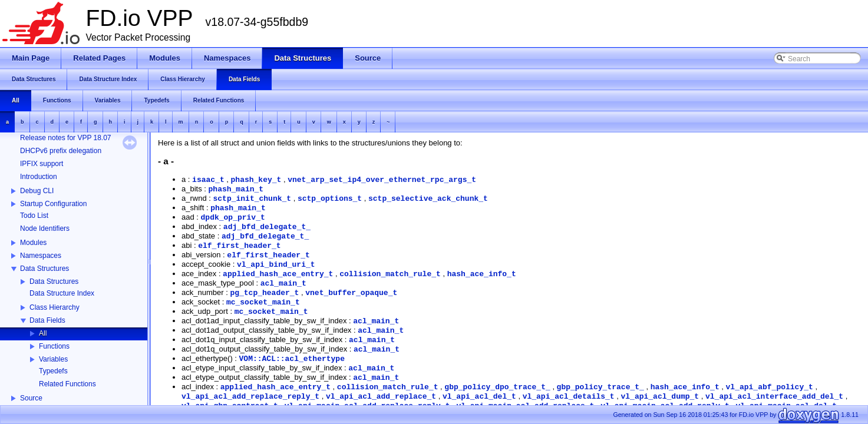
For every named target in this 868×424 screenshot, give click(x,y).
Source (31, 398)
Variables (53, 359)
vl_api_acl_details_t (569, 397)
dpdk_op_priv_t (233, 218)
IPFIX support (42, 164)
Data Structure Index (62, 293)
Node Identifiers (45, 228)
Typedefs (53, 371)
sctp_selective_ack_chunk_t (428, 199)
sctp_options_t (330, 199)
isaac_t (208, 180)
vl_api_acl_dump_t (660, 397)
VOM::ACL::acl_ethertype (292, 359)
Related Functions (67, 384)
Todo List (34, 216)
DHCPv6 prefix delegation (61, 151)
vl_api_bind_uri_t (276, 265)
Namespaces (41, 256)
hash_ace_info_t (482, 274)
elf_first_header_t (239, 246)
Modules (33, 243)
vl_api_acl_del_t (479, 397)
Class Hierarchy (55, 307)
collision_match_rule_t (390, 274)
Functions (54, 346)
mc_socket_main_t (263, 302)
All (43, 333)
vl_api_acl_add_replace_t (381, 397)
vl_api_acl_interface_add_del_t (774, 397)
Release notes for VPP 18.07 (66, 138)
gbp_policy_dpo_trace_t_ (497, 387)
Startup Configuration (53, 204)
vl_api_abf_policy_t (770, 387)
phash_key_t (256, 180)
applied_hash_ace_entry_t (278, 274)
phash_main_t (236, 189)
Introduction (39, 177)
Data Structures (44, 269)
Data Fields (47, 320)
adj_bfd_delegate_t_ (267, 227)
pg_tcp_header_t (264, 293)
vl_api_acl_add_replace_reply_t (250, 397)
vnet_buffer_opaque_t (351, 293)
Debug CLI (37, 191)
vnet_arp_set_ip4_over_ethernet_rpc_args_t (382, 180)
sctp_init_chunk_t (252, 199)
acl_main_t (283, 284)
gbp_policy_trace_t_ (600, 387)
